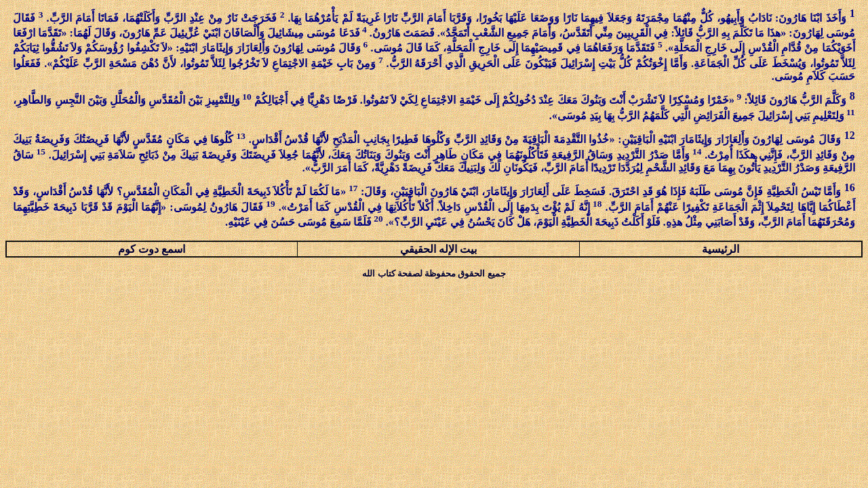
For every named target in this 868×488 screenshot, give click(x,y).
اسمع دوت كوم (152, 249)
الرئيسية (721, 249)
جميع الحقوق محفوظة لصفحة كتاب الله (434, 273)
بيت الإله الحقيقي (438, 249)
